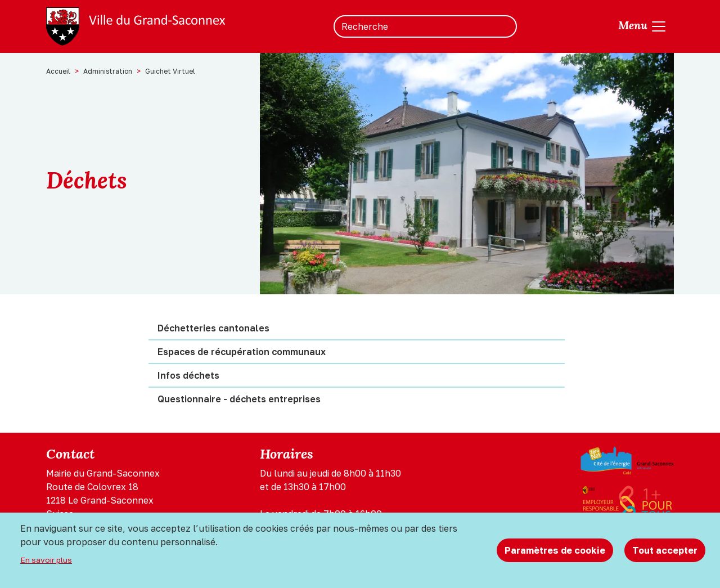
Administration (108, 71)
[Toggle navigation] (643, 26)
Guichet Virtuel (170, 71)
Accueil (58, 71)
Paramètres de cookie (555, 550)
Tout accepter (665, 550)
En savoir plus (46, 560)
